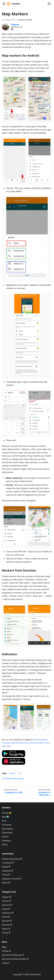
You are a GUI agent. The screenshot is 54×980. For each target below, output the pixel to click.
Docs (4, 821)
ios (20, 773)
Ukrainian (8, 913)
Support (6, 963)
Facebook (8, 871)
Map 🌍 (6, 817)
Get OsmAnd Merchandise (15, 959)
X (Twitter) (8, 863)
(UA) (31, 743)
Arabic (6, 929)
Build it (5, 837)
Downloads (7, 833)
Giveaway (6, 841)
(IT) (17, 743)
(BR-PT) (42, 743)
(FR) (21, 743)
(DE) (26, 743)
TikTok (6, 875)
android (12, 773)
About (5, 844)
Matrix (6, 883)
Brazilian (7, 925)
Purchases (7, 825)
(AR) (4, 746)
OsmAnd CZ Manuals (13, 955)
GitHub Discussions (12, 859)
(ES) (36, 743)
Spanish (7, 921)
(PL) (48, 743)
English (6, 897)
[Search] (49, 4)
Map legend (7, 829)
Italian (6, 909)
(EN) (13, 743)
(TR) (8, 746)
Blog (4, 947)
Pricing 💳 (7, 813)
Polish (6, 917)
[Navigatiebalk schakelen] (4, 4)
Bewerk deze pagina (13, 778)
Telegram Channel (11, 879)
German (7, 905)
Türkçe (6, 933)
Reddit (6, 867)
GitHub (6, 951)
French (6, 901)
